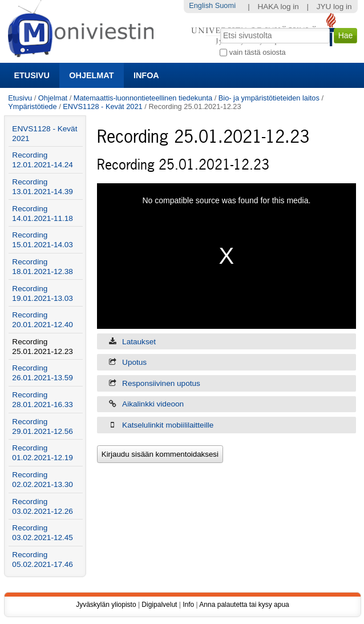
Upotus (134, 362)
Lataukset (139, 342)
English (201, 5)
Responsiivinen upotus (161, 383)
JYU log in (334, 7)
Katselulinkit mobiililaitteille (168, 425)
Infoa (146, 75)
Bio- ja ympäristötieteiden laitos (269, 98)
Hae (219, 27)
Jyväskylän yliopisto (106, 605)
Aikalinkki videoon (153, 404)
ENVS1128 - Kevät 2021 (102, 106)
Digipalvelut (159, 605)
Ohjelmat (91, 75)
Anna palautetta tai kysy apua (244, 605)
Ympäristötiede (32, 106)
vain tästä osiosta (258, 52)
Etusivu (31, 75)
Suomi (225, 5)
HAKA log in (278, 7)
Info (188, 605)
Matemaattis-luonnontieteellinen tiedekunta (143, 98)
